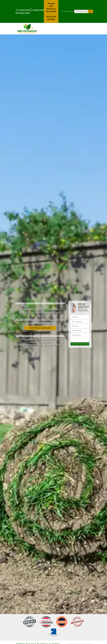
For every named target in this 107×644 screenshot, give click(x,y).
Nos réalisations (40, 328)
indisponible (22, 10)
